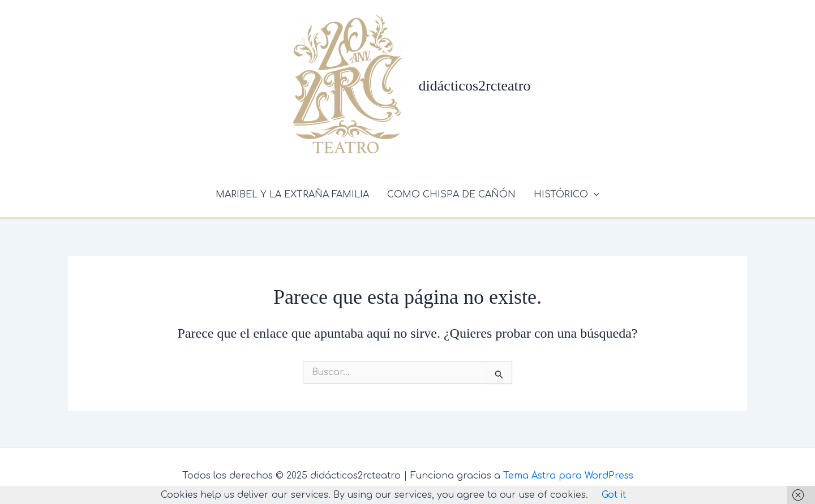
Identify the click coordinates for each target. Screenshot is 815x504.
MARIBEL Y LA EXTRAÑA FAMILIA (292, 195)
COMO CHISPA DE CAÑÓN (451, 195)
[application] (594, 195)
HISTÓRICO (567, 195)
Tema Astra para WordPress (568, 476)
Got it (614, 495)
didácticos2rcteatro (475, 86)
